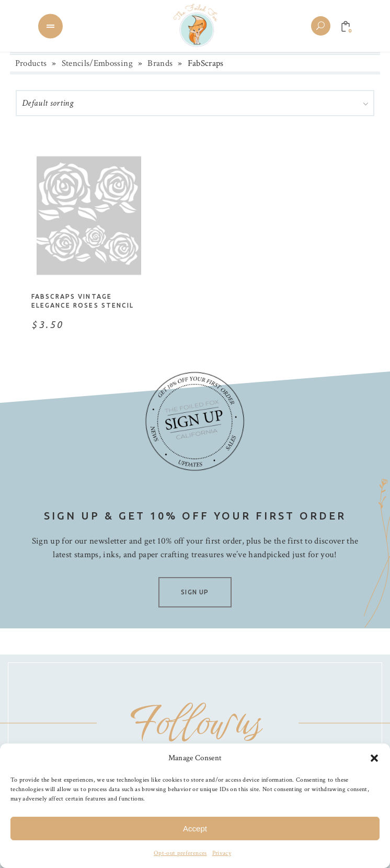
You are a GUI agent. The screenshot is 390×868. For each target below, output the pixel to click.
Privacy (222, 853)
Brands (160, 63)
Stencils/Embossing (97, 63)
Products (31, 63)
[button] (374, 758)
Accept (195, 828)
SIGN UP (195, 592)
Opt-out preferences (180, 853)
